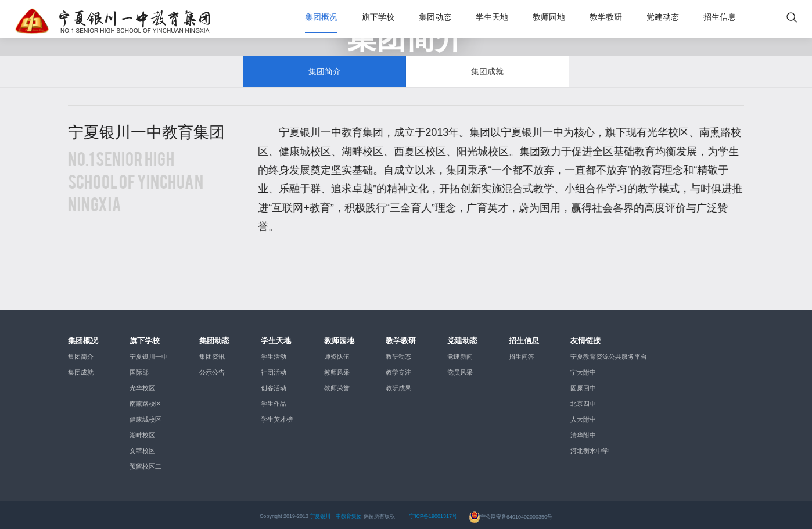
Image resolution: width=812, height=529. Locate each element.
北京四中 (583, 400)
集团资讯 (212, 352)
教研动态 (398, 352)
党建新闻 (460, 352)
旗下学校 (378, 17)
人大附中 (583, 415)
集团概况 (321, 17)
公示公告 (212, 368)
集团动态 (435, 17)
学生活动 (274, 352)
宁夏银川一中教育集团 (336, 512)
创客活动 (274, 384)
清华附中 (583, 431)
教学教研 (606, 17)
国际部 (139, 368)
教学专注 (398, 368)
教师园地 (549, 17)
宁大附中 (583, 368)
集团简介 (325, 65)
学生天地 (492, 17)
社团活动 (274, 368)
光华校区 (142, 384)
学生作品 (274, 400)
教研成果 (398, 384)
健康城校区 (145, 415)
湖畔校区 (142, 431)
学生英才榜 (277, 415)
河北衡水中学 (590, 447)
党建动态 (663, 17)
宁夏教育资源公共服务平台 (609, 352)
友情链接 (585, 336)
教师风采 (337, 368)
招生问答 (522, 352)
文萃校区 (142, 447)
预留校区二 (145, 462)
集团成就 (487, 65)
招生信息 (720, 17)
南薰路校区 (145, 400)
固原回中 (583, 384)
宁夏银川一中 (149, 352)
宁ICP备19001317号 (433, 512)
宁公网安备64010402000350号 (511, 512)
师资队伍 (337, 352)
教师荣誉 (337, 384)
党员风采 (460, 368)
